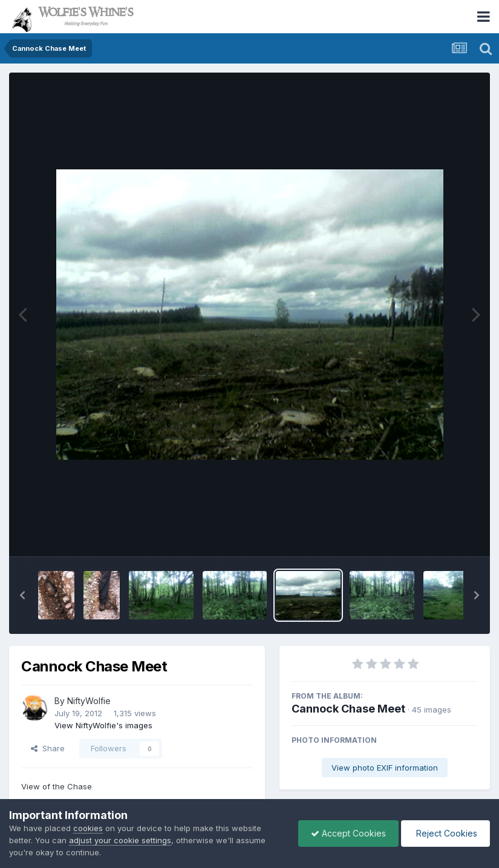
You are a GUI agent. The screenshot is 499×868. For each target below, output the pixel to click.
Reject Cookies (445, 833)
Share (48, 748)
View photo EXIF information (385, 768)
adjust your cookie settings (120, 840)
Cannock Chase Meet (348, 709)
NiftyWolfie (89, 701)
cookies (88, 828)
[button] (22, 595)
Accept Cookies (348, 833)
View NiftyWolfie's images (103, 725)
